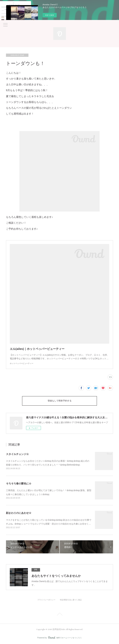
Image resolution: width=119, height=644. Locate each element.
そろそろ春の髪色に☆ (19, 483)
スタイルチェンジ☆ (17, 454)
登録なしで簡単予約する (60, 401)
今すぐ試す (50, 15)
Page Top (59, 615)
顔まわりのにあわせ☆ (19, 513)
